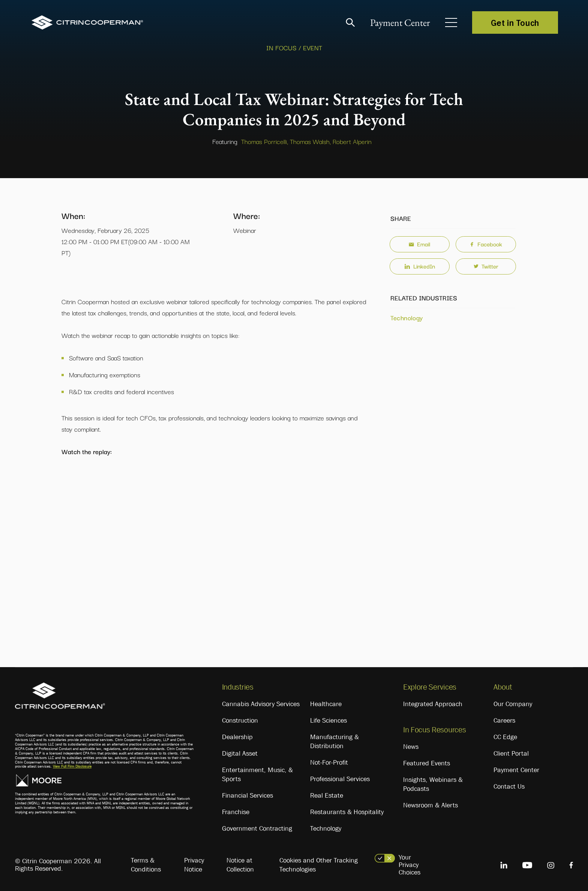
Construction (240, 720)
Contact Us (509, 786)
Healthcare (326, 704)
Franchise (236, 812)
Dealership (237, 737)
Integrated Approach (433, 704)
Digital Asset (240, 753)
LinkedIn (420, 266)
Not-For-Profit (329, 762)
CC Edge (505, 737)
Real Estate (327, 795)
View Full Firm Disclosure (72, 766)
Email (419, 244)
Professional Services (340, 779)
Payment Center (400, 22)
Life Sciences (328, 720)
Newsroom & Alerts (430, 805)
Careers (504, 720)
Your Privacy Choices (409, 865)
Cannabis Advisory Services (261, 704)
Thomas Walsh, (310, 141)
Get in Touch (515, 22)
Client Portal (511, 753)
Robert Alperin (352, 141)
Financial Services (247, 795)
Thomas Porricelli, (265, 141)
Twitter (486, 266)
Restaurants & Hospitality (347, 812)
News (411, 747)
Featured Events (427, 763)
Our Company (513, 704)
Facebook (486, 244)
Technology (407, 317)
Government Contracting (257, 828)
